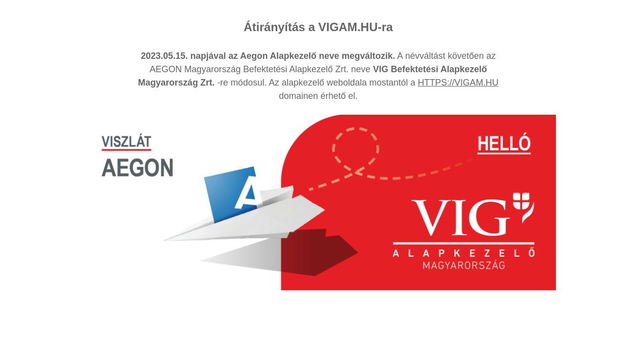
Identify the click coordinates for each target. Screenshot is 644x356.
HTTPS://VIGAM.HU (458, 83)
